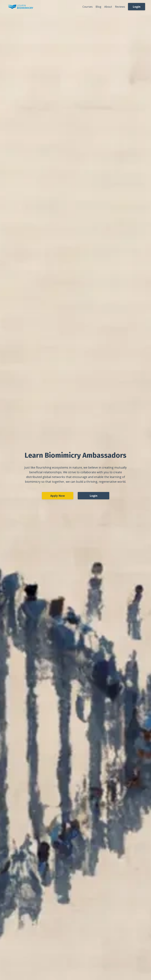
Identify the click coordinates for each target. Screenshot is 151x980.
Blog (98, 7)
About (108, 7)
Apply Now (58, 496)
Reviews (120, 7)
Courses (88, 7)
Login (137, 7)
